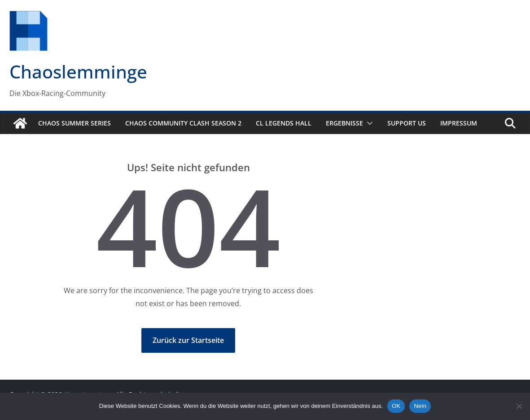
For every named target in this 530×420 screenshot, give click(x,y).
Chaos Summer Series (74, 123)
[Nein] (519, 406)
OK (396, 406)
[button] (368, 123)
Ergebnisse (344, 123)
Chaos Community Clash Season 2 (183, 123)
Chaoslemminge (78, 71)
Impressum (459, 123)
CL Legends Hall (284, 123)
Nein (420, 406)
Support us (407, 123)
